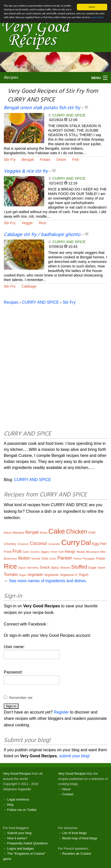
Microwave (93, 552)
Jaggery (45, 552)
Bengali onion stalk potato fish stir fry (42, 108)
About (66, 789)
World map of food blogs (80, 838)
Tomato (11, 575)
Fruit (17, 551)
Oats (45, 558)
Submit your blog (19, 833)
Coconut (38, 543)
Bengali (28, 160)
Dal (86, 543)
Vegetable (35, 575)
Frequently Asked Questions (27, 843)
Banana (19, 532)
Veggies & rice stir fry (26, 171)
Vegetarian (51, 575)
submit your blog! (75, 756)
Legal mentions (18, 799)
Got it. (92, 7)
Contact (68, 794)
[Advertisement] (56, 367)
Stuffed (79, 567)
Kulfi (61, 552)
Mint (103, 552)
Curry (70, 542)
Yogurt (83, 575)
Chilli (92, 532)
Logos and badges (20, 849)
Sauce (22, 568)
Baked (8, 533)
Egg (95, 544)
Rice (42, 223)
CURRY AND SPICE (69, 115)
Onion (61, 160)
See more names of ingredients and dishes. (48, 581)
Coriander (54, 544)
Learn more (97, 17)
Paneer (65, 558)
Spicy (55, 567)
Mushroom (10, 559)
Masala (81, 552)
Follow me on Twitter (22, 810)
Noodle (36, 559)
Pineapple (89, 559)
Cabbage (29, 286)
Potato (45, 160)
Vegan (23, 575)
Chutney (10, 544)
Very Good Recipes (17, 774)
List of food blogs (74, 833)
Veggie (27, 223)
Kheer (54, 552)
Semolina (33, 568)
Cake (57, 531)
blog (10, 804)
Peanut (77, 559)
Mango (70, 551)
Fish (75, 160)
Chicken (76, 532)
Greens (35, 552)
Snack (45, 567)
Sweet (102, 568)
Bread (44, 533)
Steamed (65, 568)
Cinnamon (23, 544)
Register (61, 712)
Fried (8, 552)
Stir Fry (10, 160)
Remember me (21, 698)
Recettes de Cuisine (77, 854)
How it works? (17, 838)
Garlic (26, 552)
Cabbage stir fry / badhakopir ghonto (42, 235)
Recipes (11, 78)
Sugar (92, 568)
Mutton (24, 558)
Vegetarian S (69, 575)
